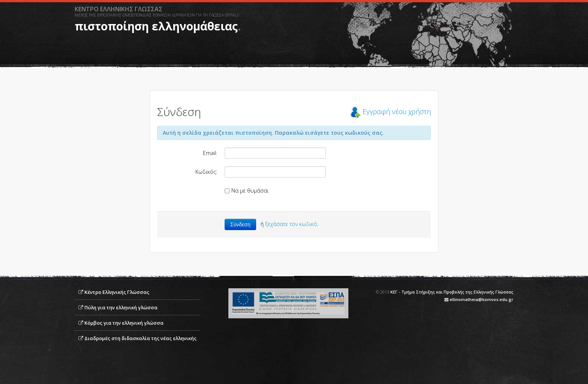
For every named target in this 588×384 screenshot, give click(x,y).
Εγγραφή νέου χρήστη (397, 111)
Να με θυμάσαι (247, 190)
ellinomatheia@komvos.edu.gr (481, 299)
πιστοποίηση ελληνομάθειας (156, 26)
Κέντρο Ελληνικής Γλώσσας (117, 292)
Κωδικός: (206, 172)
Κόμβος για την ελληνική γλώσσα (124, 323)
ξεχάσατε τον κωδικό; (292, 224)
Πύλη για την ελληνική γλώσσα (121, 307)
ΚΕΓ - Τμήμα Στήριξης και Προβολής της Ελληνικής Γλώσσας (452, 292)
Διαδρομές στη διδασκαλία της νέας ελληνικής (140, 338)
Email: (210, 153)
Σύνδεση (240, 224)
